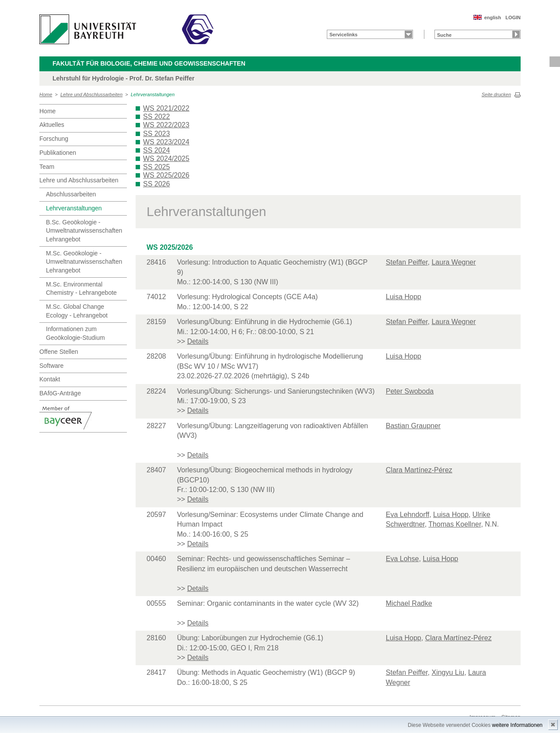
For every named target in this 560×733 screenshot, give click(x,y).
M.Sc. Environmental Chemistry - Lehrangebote (81, 289)
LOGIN (513, 17)
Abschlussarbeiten (71, 194)
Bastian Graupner (413, 426)
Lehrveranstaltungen (153, 94)
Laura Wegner (453, 262)
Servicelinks (343, 35)
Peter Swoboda (410, 391)
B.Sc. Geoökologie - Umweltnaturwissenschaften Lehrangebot (84, 231)
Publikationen (58, 153)
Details (198, 341)
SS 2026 (156, 184)
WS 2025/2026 (166, 175)
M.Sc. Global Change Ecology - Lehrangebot (77, 311)
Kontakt (50, 379)
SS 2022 (156, 117)
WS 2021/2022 (166, 108)
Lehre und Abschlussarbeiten (91, 94)
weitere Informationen (517, 725)
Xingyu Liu (448, 672)
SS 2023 (156, 134)
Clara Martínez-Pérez (419, 470)
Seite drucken (496, 94)
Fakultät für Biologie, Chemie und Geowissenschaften (149, 63)
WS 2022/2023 (166, 125)
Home (46, 94)
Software (51, 366)
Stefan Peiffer (407, 262)
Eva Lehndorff (408, 515)
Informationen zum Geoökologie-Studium (75, 333)
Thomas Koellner (455, 524)
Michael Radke (409, 603)
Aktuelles (52, 125)
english (493, 17)
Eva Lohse (402, 559)
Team (47, 167)
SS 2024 (156, 150)
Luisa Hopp (404, 297)
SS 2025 (156, 167)
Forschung (54, 139)
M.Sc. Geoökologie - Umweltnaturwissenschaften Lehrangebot (84, 262)
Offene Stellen (59, 352)
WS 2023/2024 (166, 142)
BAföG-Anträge (60, 393)
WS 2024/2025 (166, 159)
